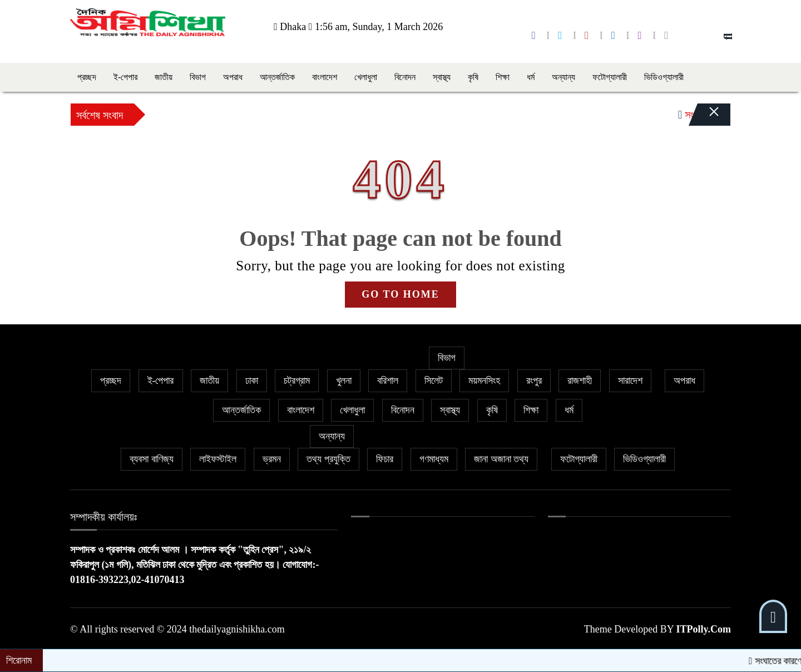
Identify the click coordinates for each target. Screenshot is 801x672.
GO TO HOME (400, 294)
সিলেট (434, 381)
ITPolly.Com (703, 629)
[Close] (704, 117)
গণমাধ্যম (434, 459)
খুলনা (344, 381)
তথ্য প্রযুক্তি (328, 459)
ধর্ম (531, 77)
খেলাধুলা (366, 77)
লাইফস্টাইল (218, 459)
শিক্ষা (503, 77)
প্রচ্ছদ (87, 77)
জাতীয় (164, 77)
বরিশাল (388, 381)
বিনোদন (405, 77)
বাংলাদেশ (325, 77)
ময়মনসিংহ (484, 381)
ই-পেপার (125, 77)
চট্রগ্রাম (297, 381)
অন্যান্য (563, 77)
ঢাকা (252, 381)
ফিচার (385, 459)
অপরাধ (233, 77)
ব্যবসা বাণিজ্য (152, 459)
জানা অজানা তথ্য (501, 459)
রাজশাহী (580, 381)
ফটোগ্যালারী (610, 77)
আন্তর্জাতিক (277, 77)
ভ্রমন (272, 459)
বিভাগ (198, 77)
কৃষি (473, 77)
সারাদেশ (630, 381)
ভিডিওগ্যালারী (664, 77)
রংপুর (534, 381)
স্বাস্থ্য (442, 77)
